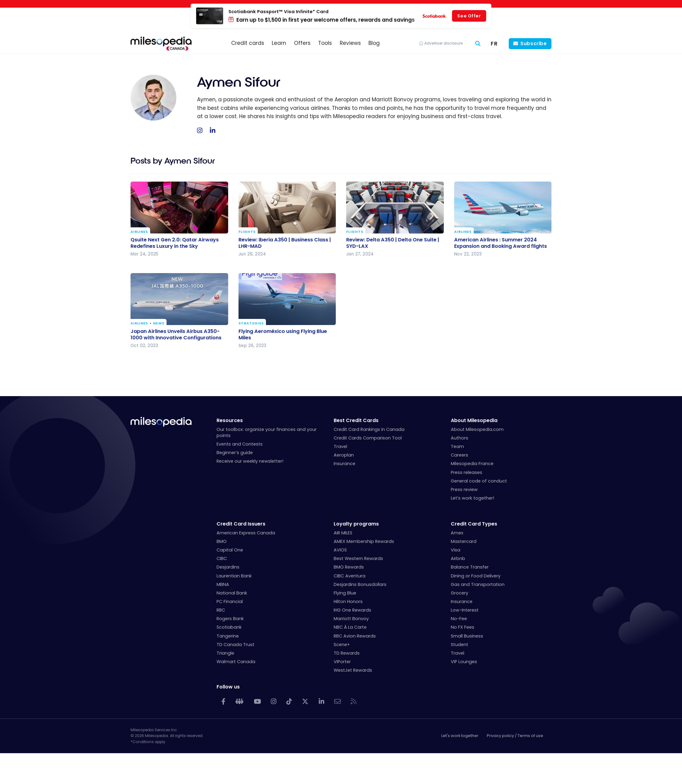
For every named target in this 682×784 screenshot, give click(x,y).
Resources (230, 420)
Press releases (467, 472)
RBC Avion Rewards (355, 636)
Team (457, 446)
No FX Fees (463, 627)
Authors (459, 438)
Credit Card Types (474, 524)
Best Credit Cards (356, 420)
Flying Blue (345, 593)
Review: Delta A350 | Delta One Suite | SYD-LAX (393, 243)
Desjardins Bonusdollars (360, 584)
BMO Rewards (349, 567)
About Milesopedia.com (477, 429)
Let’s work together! (472, 498)
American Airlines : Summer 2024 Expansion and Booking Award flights (501, 243)
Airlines (139, 232)
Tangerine (228, 636)
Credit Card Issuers (241, 524)
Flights (247, 232)
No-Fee (459, 619)
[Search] (478, 44)
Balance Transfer (470, 567)
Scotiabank (229, 627)
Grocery (459, 593)
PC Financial (230, 602)
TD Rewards (347, 653)
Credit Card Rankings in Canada (369, 429)
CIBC (222, 558)
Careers (459, 455)
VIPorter (342, 662)
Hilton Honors (348, 602)
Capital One (230, 550)
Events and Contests (240, 444)
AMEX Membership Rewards (364, 541)
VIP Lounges (464, 662)
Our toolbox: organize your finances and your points (267, 432)
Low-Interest (465, 610)
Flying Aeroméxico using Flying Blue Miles (283, 334)
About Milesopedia (474, 420)
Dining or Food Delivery (476, 576)
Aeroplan (344, 455)
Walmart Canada (236, 662)
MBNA (223, 584)
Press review (464, 490)
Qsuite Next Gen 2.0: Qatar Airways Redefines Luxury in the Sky (175, 243)
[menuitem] (494, 44)
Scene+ (342, 645)
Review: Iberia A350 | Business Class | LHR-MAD (285, 243)
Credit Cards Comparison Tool (368, 438)
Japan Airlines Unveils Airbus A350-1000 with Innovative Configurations (176, 334)
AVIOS (340, 550)
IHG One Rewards (352, 610)
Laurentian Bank (234, 576)
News (159, 323)
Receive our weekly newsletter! (250, 461)
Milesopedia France (472, 464)
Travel (340, 446)
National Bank (232, 593)
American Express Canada (246, 533)
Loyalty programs (356, 524)
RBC (221, 610)
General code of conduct (479, 481)
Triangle (225, 653)
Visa (456, 550)
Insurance (345, 464)
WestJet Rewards (353, 670)
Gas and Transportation (478, 584)
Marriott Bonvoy (351, 619)
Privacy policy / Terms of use (515, 736)
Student (459, 645)
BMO (222, 541)
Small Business (467, 636)
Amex (457, 533)
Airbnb (458, 558)
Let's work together (460, 736)
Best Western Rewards (358, 558)
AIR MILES (343, 533)
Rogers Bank (230, 619)
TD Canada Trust (235, 645)
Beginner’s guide (235, 453)
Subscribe (534, 43)
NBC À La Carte (350, 627)
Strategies (251, 323)
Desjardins (228, 567)
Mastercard (464, 541)
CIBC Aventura (350, 576)
